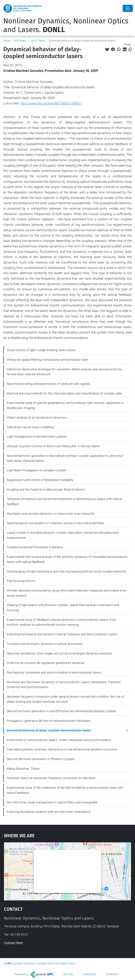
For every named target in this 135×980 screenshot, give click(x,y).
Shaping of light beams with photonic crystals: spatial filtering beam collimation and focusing (63, 608)
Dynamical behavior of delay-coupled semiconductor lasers (49, 730)
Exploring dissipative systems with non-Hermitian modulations (49, 812)
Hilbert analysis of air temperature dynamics (37, 417)
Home (7, 41)
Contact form (14, 943)
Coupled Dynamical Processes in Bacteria (35, 547)
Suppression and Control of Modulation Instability (40, 480)
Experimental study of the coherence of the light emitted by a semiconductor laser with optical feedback (65, 790)
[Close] (128, 8)
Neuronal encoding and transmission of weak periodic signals (48, 384)
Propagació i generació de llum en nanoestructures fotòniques (49, 721)
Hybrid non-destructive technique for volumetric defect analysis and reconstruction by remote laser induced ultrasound (64, 372)
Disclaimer (112, 974)
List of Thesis (37, 41)
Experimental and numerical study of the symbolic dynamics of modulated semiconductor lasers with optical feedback (67, 559)
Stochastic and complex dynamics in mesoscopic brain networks (51, 514)
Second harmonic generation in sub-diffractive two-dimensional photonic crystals (61, 711)
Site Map (68, 974)
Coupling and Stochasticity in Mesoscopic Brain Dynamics (46, 489)
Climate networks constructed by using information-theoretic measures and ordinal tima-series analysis (66, 593)
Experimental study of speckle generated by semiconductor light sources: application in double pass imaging (65, 405)
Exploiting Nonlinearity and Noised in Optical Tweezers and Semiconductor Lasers (62, 634)
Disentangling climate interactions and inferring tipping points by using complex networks (66, 571)
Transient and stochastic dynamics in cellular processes (45, 644)
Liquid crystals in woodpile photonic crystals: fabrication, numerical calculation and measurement (62, 535)
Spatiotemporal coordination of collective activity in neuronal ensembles (55, 523)
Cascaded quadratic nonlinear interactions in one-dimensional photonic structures (62, 749)
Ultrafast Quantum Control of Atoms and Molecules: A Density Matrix (53, 446)
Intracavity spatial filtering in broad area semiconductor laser (47, 360)
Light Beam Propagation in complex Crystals (36, 470)
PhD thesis (20, 41)
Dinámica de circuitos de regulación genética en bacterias (46, 663)
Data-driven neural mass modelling (30, 427)
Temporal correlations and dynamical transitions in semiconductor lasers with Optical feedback (64, 501)
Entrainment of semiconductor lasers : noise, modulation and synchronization (59, 740)
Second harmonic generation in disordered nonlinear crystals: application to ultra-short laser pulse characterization (65, 458)
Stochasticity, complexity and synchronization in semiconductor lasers (54, 672)
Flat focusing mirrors (21, 581)
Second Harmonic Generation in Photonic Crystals (41, 759)
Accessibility (90, 974)
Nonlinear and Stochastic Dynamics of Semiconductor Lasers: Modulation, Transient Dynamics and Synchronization (64, 685)
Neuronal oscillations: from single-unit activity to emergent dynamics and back (59, 653)
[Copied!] (130, 49)
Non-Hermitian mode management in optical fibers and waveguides (52, 802)
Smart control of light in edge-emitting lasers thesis (41, 350)
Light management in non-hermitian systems (37, 437)
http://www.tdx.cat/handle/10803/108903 (51, 103)
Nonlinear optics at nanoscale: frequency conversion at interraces (51, 778)
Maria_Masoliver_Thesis (23, 769)
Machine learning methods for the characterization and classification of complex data (64, 393)
